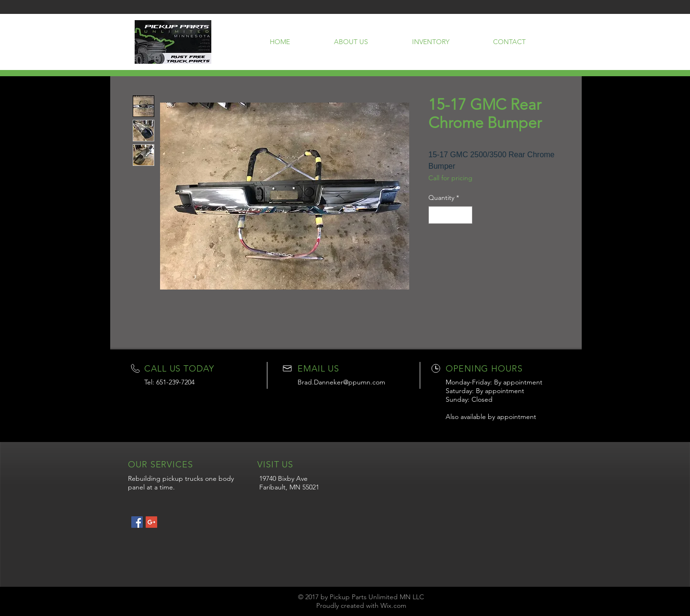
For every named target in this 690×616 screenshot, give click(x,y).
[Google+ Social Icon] (151, 522)
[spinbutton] (450, 215)
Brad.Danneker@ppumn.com (341, 382)
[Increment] (465, 215)
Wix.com (393, 605)
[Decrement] (436, 215)
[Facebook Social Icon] (137, 522)
